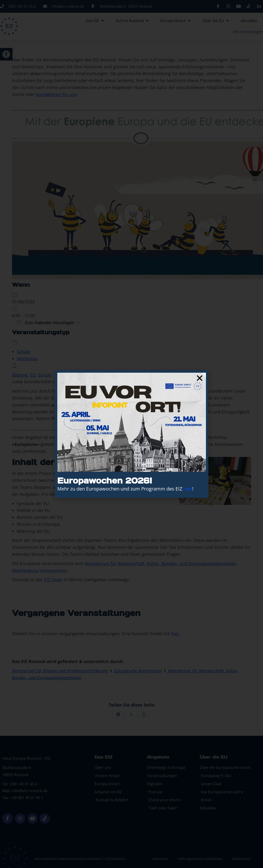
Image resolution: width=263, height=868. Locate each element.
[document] (131, 434)
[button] (200, 378)
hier (188, 489)
